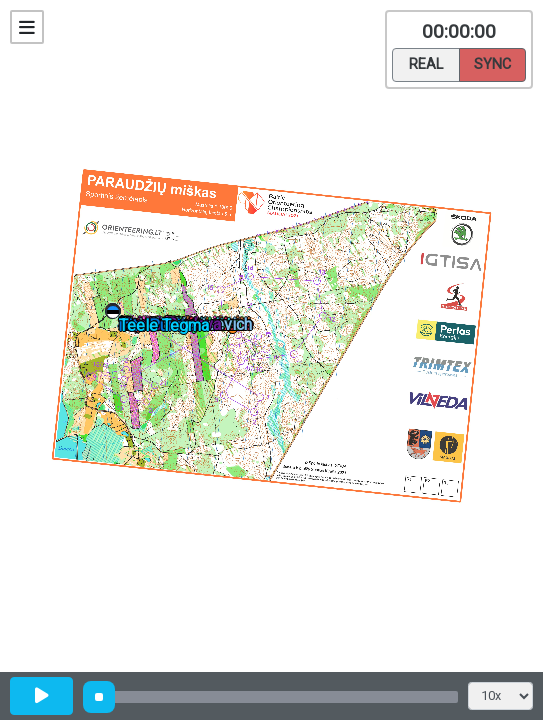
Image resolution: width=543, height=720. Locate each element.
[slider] (99, 697)
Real (426, 63)
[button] (116, 315)
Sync (492, 63)
